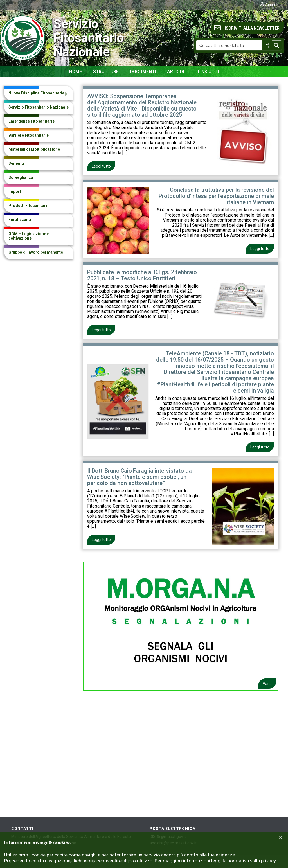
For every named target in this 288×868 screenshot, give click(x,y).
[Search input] (229, 45)
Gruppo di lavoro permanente (36, 252)
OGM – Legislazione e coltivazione (29, 236)
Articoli (177, 72)
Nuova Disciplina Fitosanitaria (36, 93)
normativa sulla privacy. (252, 861)
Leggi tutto (101, 166)
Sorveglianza (21, 177)
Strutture (106, 72)
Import (15, 191)
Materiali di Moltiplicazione (34, 149)
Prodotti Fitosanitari (28, 206)
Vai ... (267, 684)
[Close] (281, 838)
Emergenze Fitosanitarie (31, 121)
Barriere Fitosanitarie (29, 135)
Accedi (269, 5)
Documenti (143, 72)
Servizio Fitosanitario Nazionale (40, 38)
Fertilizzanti (20, 220)
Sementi (16, 163)
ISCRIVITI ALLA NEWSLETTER (247, 28)
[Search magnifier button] (276, 45)
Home (76, 72)
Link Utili (208, 72)
